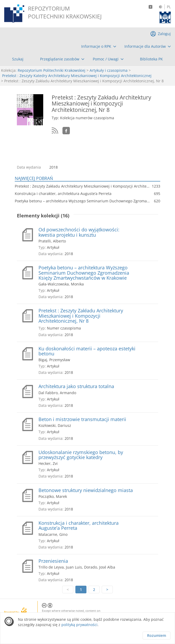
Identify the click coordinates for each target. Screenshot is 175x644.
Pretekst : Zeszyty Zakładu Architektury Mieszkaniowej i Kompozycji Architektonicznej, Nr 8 (81, 316)
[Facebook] (150, 7)
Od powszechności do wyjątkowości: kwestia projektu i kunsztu (79, 232)
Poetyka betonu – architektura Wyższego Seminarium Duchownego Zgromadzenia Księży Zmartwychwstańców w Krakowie (84, 273)
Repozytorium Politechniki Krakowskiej (52, 70)
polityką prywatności (79, 625)
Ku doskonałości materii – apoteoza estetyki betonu (87, 351)
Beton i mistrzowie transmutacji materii (82, 419)
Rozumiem (157, 635)
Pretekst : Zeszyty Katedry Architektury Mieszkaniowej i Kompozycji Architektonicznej (77, 76)
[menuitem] (99, 46)
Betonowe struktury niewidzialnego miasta (86, 490)
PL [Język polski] (169, 7)
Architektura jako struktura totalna (76, 386)
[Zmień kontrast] (161, 7)
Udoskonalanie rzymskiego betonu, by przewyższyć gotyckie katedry (81, 455)
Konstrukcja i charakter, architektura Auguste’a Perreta (79, 526)
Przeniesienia (53, 561)
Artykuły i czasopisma (109, 70)
